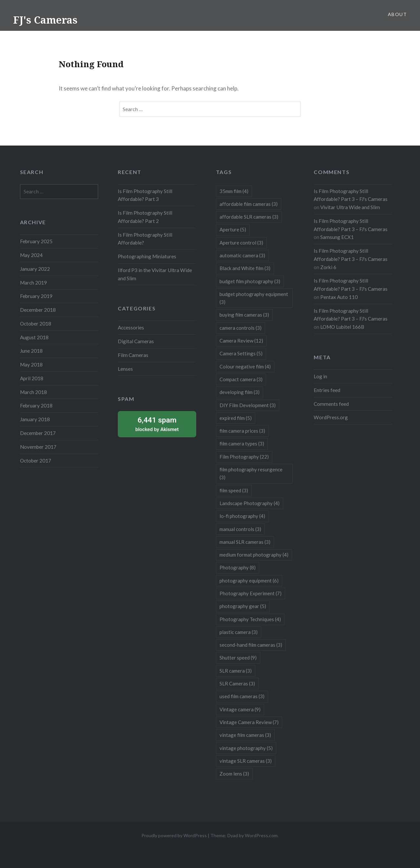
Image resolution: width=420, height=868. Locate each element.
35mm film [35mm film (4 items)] (234, 191)
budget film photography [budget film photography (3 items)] (250, 281)
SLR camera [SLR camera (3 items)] (236, 671)
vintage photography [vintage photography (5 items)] (246, 748)
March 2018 (33, 392)
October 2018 (36, 324)
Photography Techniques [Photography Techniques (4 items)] (250, 619)
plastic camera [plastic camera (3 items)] (239, 632)
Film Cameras (133, 355)
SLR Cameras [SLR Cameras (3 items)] (237, 683)
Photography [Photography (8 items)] (238, 567)
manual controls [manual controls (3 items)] (240, 529)
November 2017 (38, 447)
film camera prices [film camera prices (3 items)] (242, 431)
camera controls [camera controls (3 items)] (241, 328)
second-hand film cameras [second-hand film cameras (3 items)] (251, 645)
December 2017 (38, 433)
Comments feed (331, 404)
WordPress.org (331, 417)
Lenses (125, 369)
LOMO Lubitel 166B (342, 327)
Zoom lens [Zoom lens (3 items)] (234, 774)
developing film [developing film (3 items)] (240, 392)
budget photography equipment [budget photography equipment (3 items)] (254, 298)
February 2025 (36, 241)
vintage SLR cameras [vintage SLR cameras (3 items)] (246, 761)
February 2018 (36, 405)
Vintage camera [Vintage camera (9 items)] (240, 709)
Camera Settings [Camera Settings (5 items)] (241, 353)
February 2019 (36, 296)
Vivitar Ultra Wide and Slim (350, 207)
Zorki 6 (328, 267)
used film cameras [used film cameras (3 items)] (242, 696)
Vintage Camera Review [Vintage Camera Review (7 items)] (249, 722)
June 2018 (31, 351)
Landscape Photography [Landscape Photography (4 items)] (250, 503)
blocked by (157, 424)
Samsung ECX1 (337, 237)
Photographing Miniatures (147, 256)
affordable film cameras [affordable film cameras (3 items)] (249, 204)
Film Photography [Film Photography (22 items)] (244, 457)
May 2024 (31, 255)
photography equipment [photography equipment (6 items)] (249, 581)
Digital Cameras (136, 341)
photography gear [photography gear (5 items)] (243, 606)
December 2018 (38, 310)
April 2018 (32, 378)
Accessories (131, 327)
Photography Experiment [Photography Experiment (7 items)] (251, 593)
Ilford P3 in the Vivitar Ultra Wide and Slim (155, 274)
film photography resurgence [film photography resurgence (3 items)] (251, 473)
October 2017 (36, 461)
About (397, 14)
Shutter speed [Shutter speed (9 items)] (238, 658)
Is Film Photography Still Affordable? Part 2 (145, 217)
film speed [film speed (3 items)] (234, 490)
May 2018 (31, 365)
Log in (320, 376)
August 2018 (34, 337)
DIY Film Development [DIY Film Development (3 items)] (248, 405)
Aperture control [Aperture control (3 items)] (241, 243)
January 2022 (35, 269)
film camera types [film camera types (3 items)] (242, 444)
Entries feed (327, 390)
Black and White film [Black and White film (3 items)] (245, 268)
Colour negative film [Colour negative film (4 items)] (245, 366)
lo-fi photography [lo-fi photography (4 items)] (242, 516)
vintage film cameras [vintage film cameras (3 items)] (245, 735)
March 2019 (33, 283)
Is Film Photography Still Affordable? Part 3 (145, 195)
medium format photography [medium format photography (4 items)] (254, 555)
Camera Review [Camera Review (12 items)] (241, 341)
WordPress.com (261, 835)
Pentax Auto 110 (339, 297)
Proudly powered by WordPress (174, 835)
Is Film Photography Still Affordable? (145, 239)
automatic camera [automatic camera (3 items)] (242, 255)
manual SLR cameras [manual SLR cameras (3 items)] (245, 542)
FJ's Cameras (45, 20)
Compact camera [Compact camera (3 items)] (241, 379)
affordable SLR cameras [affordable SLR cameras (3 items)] (249, 217)
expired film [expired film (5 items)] (236, 418)
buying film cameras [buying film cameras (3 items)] (244, 315)
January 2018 (35, 419)
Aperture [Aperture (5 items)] (233, 229)
